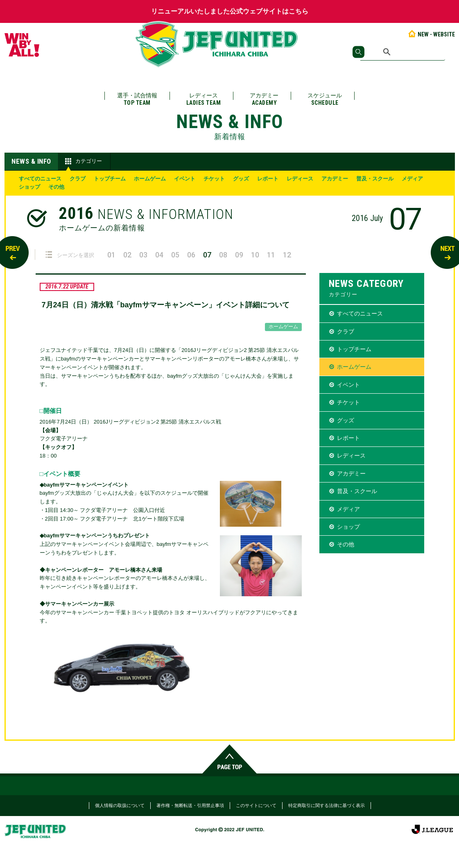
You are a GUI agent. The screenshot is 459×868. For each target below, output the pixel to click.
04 (159, 255)
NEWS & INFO (31, 161)
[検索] (403, 52)
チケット (214, 179)
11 (271, 255)
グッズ (241, 179)
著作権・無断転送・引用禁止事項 (190, 805)
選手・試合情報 (137, 99)
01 (111, 255)
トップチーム (110, 179)
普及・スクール (375, 179)
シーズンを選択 (70, 255)
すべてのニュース (40, 179)
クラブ (78, 179)
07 (207, 255)
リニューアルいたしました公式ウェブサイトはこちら (230, 11)
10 (255, 255)
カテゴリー (83, 161)
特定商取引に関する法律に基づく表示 (327, 805)
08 (223, 255)
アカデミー (264, 99)
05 (175, 255)
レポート (268, 179)
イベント (185, 179)
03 (143, 255)
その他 (56, 187)
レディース (204, 99)
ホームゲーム (150, 179)
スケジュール (325, 99)
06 (191, 255)
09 (239, 255)
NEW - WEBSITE (431, 34)
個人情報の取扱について (120, 805)
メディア (412, 179)
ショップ (29, 187)
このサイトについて (256, 805)
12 (287, 255)
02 (127, 255)
